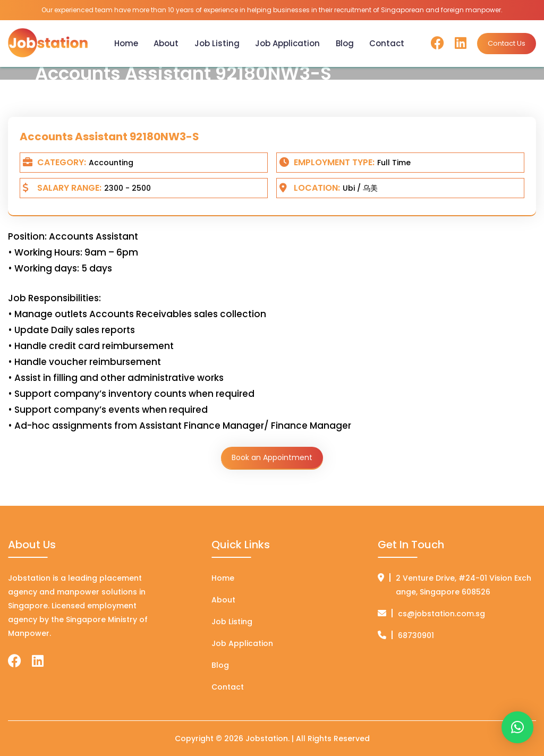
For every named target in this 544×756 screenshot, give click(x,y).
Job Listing (217, 43)
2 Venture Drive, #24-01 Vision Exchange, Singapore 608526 (464, 585)
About (166, 43)
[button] (517, 727)
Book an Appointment (272, 457)
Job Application (287, 43)
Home (126, 43)
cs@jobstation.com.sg (441, 614)
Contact (387, 43)
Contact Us (507, 43)
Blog (345, 43)
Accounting (111, 163)
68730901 (416, 635)
